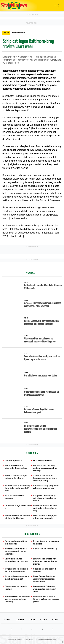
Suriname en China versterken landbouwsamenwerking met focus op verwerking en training (45, 478)
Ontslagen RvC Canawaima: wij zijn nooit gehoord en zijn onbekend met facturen (45, 498)
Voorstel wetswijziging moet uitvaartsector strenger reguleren (16, 467)
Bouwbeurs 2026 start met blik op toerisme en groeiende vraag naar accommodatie (16, 551)
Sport (32, 620)
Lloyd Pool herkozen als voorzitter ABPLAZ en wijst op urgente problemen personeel (46, 599)
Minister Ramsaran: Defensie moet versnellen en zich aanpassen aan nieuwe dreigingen (44, 579)
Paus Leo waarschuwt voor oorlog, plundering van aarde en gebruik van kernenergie (45, 468)
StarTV (44, 620)
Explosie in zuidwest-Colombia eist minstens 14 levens (16, 542)
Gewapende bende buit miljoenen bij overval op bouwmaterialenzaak (17, 570)
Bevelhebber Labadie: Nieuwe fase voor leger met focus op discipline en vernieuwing (17, 599)
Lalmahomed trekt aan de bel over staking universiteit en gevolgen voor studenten (45, 561)
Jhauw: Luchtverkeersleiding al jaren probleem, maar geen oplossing (45, 517)
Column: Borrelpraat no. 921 (14, 460)
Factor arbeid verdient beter (42, 460)
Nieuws (7, 620)
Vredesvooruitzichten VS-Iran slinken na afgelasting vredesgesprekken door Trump (45, 508)
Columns (20, 620)
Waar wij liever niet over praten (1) (45, 549)
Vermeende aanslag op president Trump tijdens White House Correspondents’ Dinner (18, 488)
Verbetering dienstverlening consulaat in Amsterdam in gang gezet (17, 577)
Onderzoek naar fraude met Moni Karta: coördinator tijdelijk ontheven (18, 517)
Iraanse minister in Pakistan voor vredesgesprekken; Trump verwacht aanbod (45, 589)
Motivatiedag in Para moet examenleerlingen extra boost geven (17, 560)
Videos (55, 620)
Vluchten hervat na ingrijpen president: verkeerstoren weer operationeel (46, 487)
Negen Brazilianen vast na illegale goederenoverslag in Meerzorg (16, 477)
